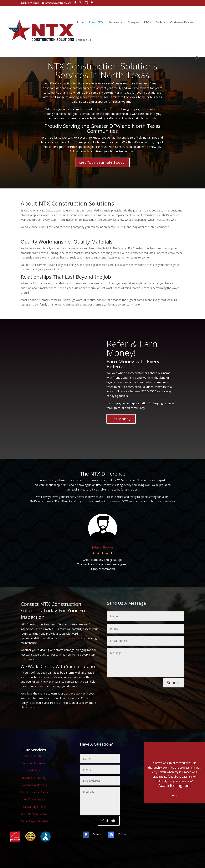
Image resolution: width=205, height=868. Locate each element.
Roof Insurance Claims (34, 792)
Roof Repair (34, 770)
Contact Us (83, 40)
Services (114, 22)
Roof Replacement (34, 763)
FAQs (147, 22)
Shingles (134, 22)
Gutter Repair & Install (34, 821)
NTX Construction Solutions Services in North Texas (102, 70)
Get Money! (121, 419)
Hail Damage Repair (34, 807)
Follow (97, 834)
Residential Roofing (34, 778)
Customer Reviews (182, 22)
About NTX (96, 22)
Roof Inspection (34, 756)
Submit (174, 683)
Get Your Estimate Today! (102, 162)
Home (80, 22)
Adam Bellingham (174, 785)
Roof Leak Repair (34, 799)
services (39, 707)
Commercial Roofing (34, 785)
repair (61, 638)
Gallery (160, 22)
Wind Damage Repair (34, 814)
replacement (74, 638)
